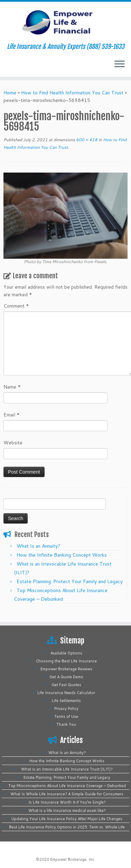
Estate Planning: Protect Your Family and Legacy (70, 581)
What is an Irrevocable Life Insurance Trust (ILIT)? (67, 769)
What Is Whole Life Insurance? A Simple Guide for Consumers (67, 794)
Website (13, 443)
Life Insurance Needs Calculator (66, 693)
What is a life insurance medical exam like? (67, 810)
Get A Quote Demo (66, 677)
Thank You (66, 724)
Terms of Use (66, 716)
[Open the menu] (120, 64)
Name (12, 387)
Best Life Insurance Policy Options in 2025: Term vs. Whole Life (67, 827)
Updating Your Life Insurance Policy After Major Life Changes (67, 819)
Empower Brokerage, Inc (72, 859)
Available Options (66, 653)
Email (12, 415)
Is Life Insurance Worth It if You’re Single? (67, 802)
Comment (16, 306)
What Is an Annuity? (38, 546)
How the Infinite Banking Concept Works (62, 555)
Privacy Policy (66, 709)
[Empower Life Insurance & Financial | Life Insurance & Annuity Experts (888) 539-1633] (65, 22)
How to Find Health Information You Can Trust (72, 93)
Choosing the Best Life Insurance (66, 661)
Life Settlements (66, 701)
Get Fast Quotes (66, 685)
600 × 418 (86, 140)
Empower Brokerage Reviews (66, 669)
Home (10, 93)
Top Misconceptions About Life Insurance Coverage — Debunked (67, 786)
